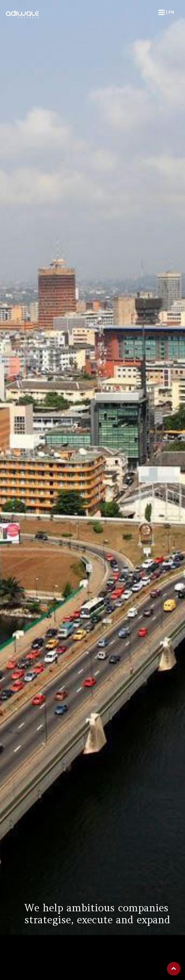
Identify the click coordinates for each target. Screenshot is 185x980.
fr (171, 12)
